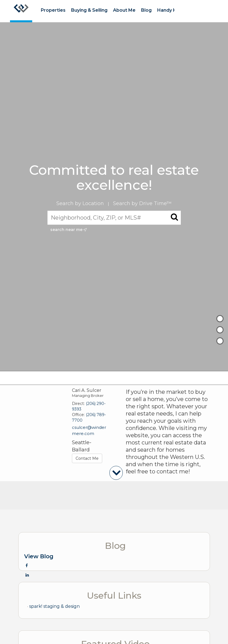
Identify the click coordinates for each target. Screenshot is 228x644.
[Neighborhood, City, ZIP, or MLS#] (114, 218)
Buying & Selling (89, 10)
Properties (53, 10)
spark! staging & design (54, 606)
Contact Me (87, 458)
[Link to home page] (21, 11)
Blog (146, 10)
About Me (124, 10)
